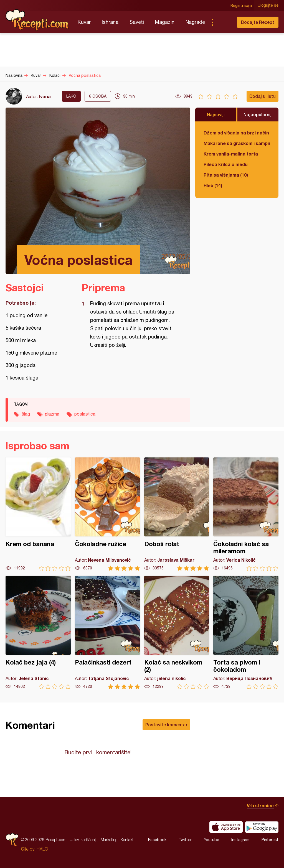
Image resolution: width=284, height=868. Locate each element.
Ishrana (110, 22)
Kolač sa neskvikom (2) (177, 632)
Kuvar (84, 22)
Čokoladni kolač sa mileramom (246, 514)
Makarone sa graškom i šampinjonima (237, 143)
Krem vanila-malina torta (231, 154)
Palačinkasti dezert (107, 632)
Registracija (241, 6)
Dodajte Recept (258, 22)
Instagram (240, 840)
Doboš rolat (177, 514)
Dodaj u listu (263, 96)
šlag (26, 414)
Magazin (165, 22)
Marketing (109, 840)
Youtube (211, 840)
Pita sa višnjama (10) (226, 175)
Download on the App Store (226, 827)
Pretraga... (224, 22)
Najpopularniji (258, 114)
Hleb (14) (213, 185)
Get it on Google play (262, 827)
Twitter (185, 840)
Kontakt (127, 840)
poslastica (85, 414)
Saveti (137, 22)
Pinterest (270, 840)
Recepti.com (37, 20)
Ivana (45, 96)
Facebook (157, 840)
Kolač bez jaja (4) (38, 632)
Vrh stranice (260, 805)
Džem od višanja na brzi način (236, 133)
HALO (42, 849)
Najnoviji (216, 114)
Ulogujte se (268, 6)
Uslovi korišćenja (84, 840)
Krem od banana (38, 514)
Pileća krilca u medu (226, 164)
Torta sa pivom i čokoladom (246, 632)
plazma (52, 414)
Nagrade (195, 22)
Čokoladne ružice (107, 514)
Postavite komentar (166, 725)
